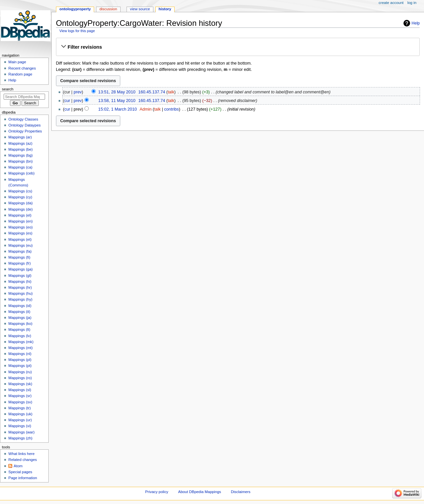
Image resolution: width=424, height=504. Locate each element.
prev (78, 92)
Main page (17, 62)
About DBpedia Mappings (200, 492)
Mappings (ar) (20, 137)
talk (171, 92)
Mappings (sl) (20, 390)
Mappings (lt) (19, 329)
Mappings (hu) (20, 293)
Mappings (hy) (20, 299)
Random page (20, 74)
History (165, 9)
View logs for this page (77, 31)
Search (8, 89)
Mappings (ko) (20, 324)
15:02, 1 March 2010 (118, 109)
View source (140, 9)
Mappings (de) (20, 209)
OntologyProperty (75, 9)
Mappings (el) (20, 215)
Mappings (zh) (20, 438)
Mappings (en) (20, 221)
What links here (21, 454)
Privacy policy (157, 492)
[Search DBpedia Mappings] (24, 97)
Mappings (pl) (20, 360)
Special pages (20, 472)
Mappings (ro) (20, 378)
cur (67, 101)
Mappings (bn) (20, 161)
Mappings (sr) (20, 396)
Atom (18, 466)
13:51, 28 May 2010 (117, 92)
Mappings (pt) (20, 366)
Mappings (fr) (19, 263)
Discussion (108, 9)
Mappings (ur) (20, 420)
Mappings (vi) (20, 426)
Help (416, 23)
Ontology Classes (23, 119)
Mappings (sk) (20, 384)
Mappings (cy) (20, 197)
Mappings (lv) (20, 336)
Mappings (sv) (20, 402)
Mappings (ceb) (21, 173)
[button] (238, 47)
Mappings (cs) (20, 191)
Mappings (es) (20, 233)
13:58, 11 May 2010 (117, 101)
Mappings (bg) (20, 155)
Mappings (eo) (20, 227)
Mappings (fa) (20, 251)
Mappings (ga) (20, 269)
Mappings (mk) (21, 342)
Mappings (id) (20, 306)
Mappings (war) (21, 432)
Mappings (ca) (20, 167)
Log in (412, 3)
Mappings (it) (19, 312)
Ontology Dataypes (24, 125)
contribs (171, 109)
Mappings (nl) (20, 354)
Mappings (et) (20, 239)
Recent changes (22, 68)
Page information (23, 478)
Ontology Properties (25, 131)
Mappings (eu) (20, 245)
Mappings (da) (20, 203)
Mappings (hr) (20, 287)
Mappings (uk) (20, 414)
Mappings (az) (20, 143)
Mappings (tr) (19, 408)
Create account (391, 3)
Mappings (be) (20, 149)
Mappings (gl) (20, 276)
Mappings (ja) (20, 318)
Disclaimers (241, 492)
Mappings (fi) (19, 257)
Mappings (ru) (20, 372)
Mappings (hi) (20, 281)
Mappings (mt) (20, 348)
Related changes (23, 460)
